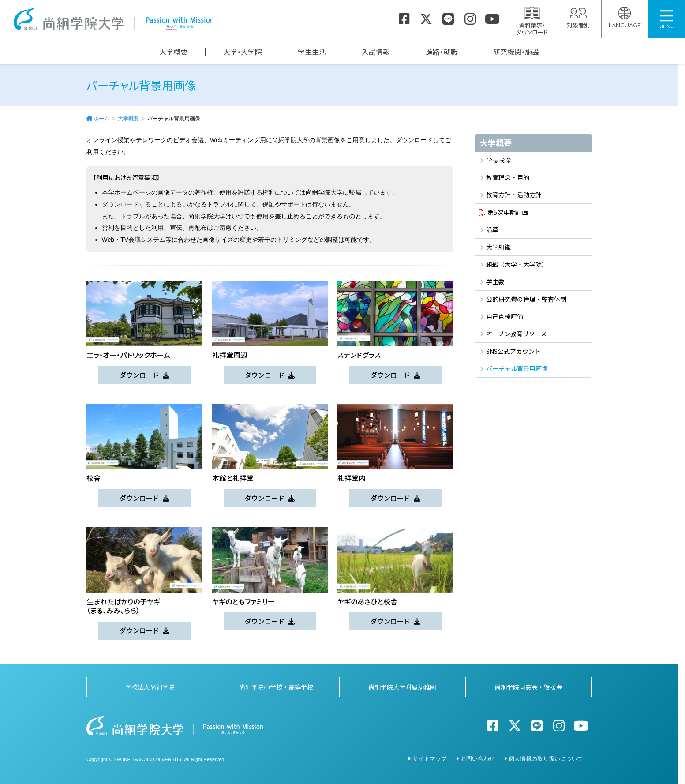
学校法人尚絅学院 (150, 685)
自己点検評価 (505, 316)
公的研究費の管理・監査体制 (526, 299)
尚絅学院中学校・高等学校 (276, 685)
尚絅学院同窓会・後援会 (528, 685)
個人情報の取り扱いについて (546, 757)
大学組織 (498, 247)
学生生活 (312, 52)
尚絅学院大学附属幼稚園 (402, 685)
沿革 (492, 229)
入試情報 (376, 52)
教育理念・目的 (508, 177)
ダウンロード (139, 375)
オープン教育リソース (517, 334)
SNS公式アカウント (513, 351)
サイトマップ (430, 757)
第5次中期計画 (508, 212)
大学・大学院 (243, 52)
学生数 (495, 281)
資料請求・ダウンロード (532, 21)
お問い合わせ (478, 757)
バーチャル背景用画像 (517, 368)
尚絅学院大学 (113, 19)
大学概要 (173, 52)
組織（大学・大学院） (517, 264)
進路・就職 (442, 52)
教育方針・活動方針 (514, 195)
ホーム (101, 119)
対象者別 (578, 18)
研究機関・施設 (516, 52)
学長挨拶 (498, 160)
